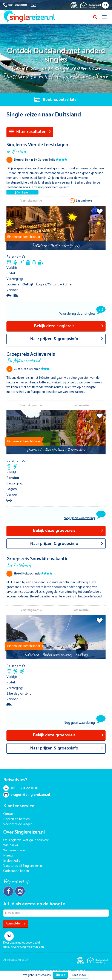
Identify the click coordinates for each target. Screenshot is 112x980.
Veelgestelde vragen (18, 824)
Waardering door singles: (82, 314)
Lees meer (79, 975)
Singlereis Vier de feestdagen (56, 148)
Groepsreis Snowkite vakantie (56, 562)
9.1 (105, 5)
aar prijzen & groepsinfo (67, 339)
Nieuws (8, 856)
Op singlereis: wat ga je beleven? (26, 840)
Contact (9, 814)
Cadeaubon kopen (16, 871)
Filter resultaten (30, 132)
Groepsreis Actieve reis (56, 357)
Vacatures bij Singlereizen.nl (23, 866)
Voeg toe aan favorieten (100, 211)
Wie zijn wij (11, 845)
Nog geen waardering (79, 518)
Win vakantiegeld (15, 850)
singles (17, 943)
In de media (12, 861)
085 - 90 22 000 (21, 788)
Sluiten (60, 975)
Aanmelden (16, 924)
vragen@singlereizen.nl (27, 795)
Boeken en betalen (16, 819)
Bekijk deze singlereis (69, 326)
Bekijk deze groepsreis (68, 531)
